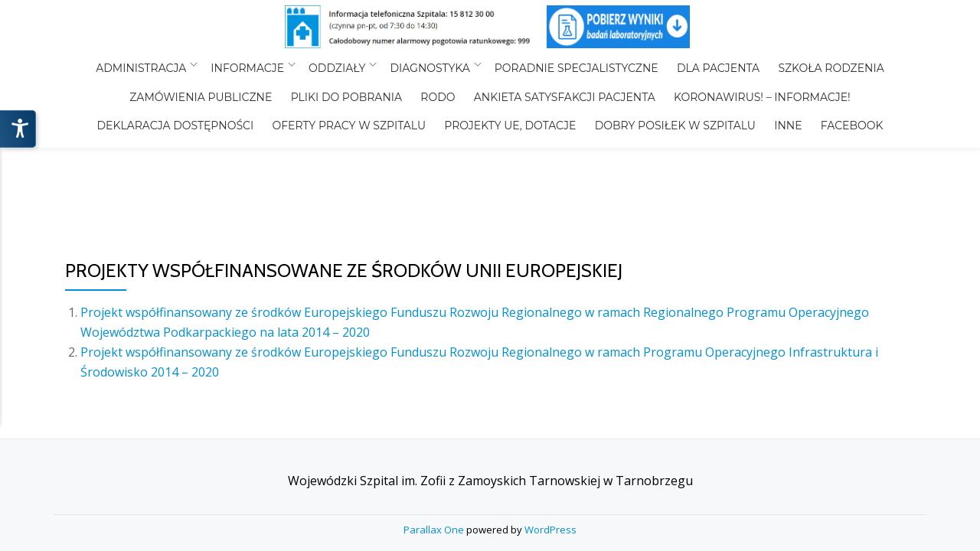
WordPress (550, 361)
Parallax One (435, 361)
